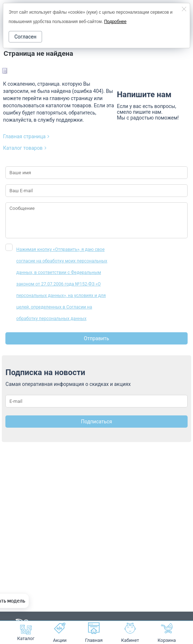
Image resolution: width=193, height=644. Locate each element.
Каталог (26, 633)
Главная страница (26, 136)
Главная (94, 633)
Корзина (167, 640)
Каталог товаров (25, 148)
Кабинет (130, 633)
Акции (60, 633)
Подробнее (115, 22)
